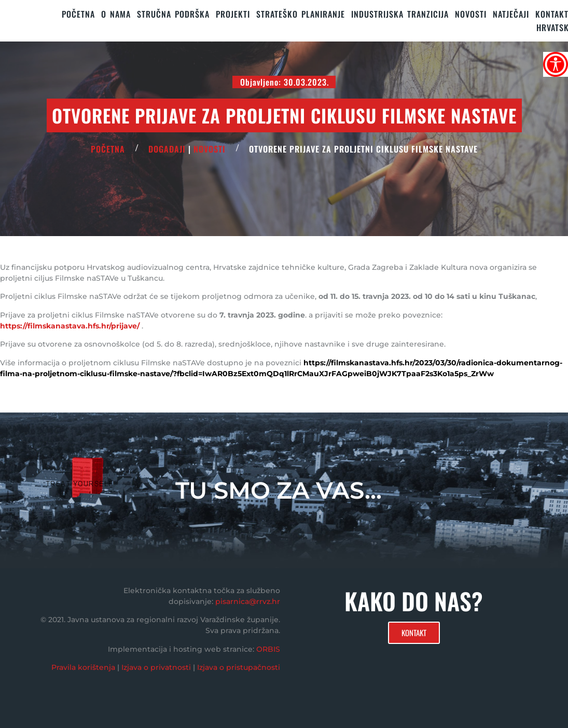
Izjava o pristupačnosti (239, 667)
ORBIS (268, 649)
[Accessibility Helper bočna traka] (556, 64)
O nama (116, 14)
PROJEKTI (233, 14)
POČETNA (108, 149)
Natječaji (511, 14)
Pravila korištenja (83, 667)
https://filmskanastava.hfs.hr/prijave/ (70, 326)
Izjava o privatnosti (156, 667)
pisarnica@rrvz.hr (248, 601)
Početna (78, 14)
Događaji (167, 149)
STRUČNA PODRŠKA (173, 14)
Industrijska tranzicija (400, 14)
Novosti (471, 14)
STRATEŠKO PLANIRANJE (301, 14)
